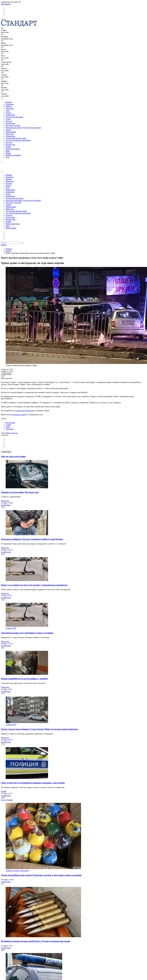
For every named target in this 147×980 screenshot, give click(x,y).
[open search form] (2, 99)
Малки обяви (11, 228)
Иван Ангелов (12, 433)
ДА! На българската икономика (18, 140)
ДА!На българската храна (16, 138)
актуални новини (19, 415)
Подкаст (9, 121)
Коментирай (6, 452)
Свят (8, 111)
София (8, 425)
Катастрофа (10, 423)
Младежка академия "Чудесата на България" (23, 128)
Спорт (8, 119)
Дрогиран (10, 429)
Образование (11, 132)
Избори (9, 106)
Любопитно (10, 115)
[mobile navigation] (2, 19)
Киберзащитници (13, 149)
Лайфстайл (10, 192)
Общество (10, 108)
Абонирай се (6, 4)
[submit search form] (23, 243)
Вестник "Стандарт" (14, 203)
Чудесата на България (14, 117)
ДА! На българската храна (16, 211)
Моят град (10, 134)
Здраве (8, 130)
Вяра (8, 151)
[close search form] (2, 172)
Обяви (8, 153)
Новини (9, 102)
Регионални (10, 123)
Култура (9, 142)
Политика (10, 104)
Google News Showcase (25, 411)
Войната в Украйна (13, 155)
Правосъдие (10, 145)
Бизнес (8, 113)
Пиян (8, 427)
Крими (8, 147)
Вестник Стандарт (13, 125)
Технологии (10, 136)
